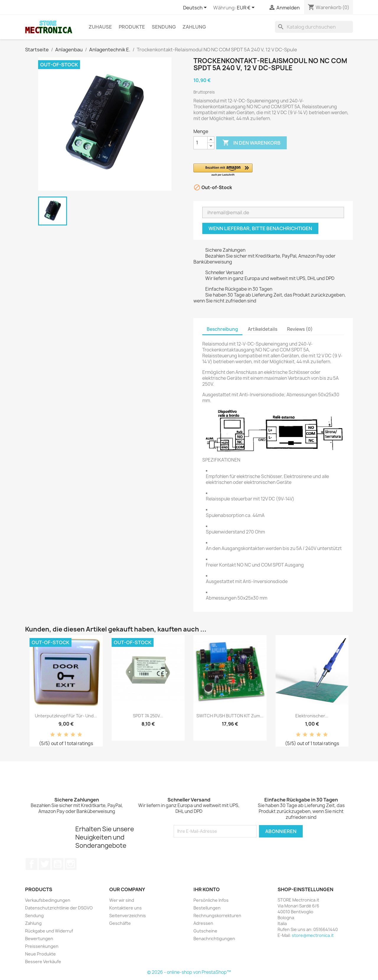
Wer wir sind (122, 900)
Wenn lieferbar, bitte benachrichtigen (260, 228)
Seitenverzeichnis (128, 916)
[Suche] (314, 27)
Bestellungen (207, 908)
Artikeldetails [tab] (263, 329)
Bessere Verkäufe (43, 962)
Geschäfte (120, 923)
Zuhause (100, 27)
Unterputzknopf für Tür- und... (66, 716)
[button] (260, 170)
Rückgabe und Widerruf (49, 931)
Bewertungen (39, 939)
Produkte (132, 27)
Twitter (45, 864)
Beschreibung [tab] (222, 329)
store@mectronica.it (313, 935)
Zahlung (194, 27)
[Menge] (201, 143)
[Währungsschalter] (247, 8)
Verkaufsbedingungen (48, 900)
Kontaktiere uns (126, 908)
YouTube (58, 864)
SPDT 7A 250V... (148, 716)
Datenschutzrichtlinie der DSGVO (59, 908)
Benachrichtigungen (214, 939)
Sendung (164, 27)
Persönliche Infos (211, 900)
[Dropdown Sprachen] (196, 8)
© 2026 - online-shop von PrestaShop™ (189, 972)
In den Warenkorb (251, 143)
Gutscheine (205, 931)
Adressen (203, 923)
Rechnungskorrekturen (217, 916)
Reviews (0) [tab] (300, 329)
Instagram (71, 864)
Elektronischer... (312, 716)
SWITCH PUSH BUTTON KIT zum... (230, 716)
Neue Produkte (40, 954)
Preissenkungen (42, 946)
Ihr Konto (207, 889)
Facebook (32, 864)
